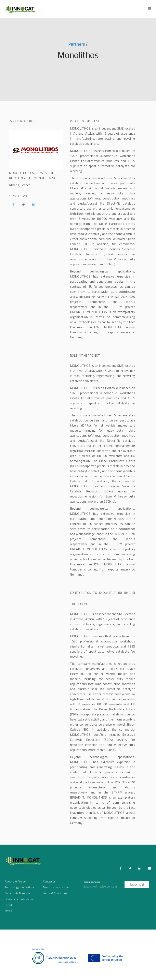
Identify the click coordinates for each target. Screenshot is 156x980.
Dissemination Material (19, 899)
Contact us (49, 881)
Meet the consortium (56, 887)
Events (9, 905)
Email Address (92, 882)
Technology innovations (20, 887)
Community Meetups (17, 893)
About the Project (16, 881)
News (9, 911)
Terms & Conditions (55, 893)
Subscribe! (137, 884)
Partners (76, 44)
